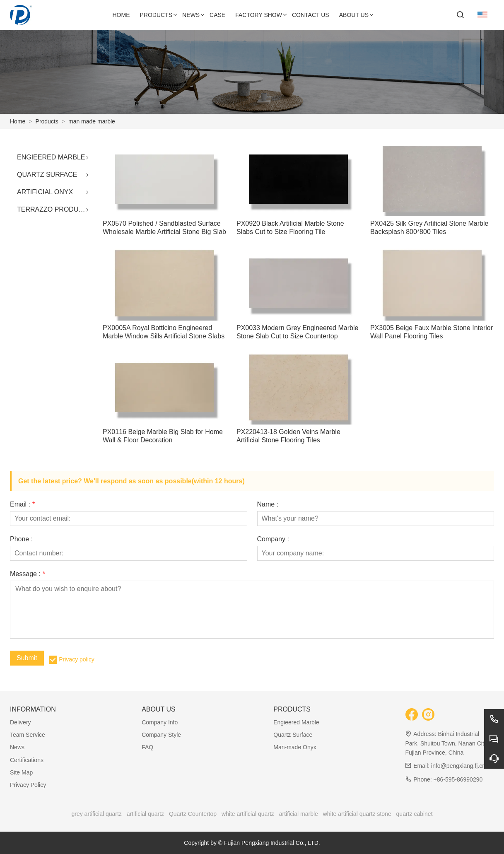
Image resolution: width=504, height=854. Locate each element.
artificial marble (299, 814)
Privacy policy (77, 659)
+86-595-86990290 (458, 779)
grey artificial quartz (96, 814)
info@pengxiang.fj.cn (458, 766)
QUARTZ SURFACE (47, 175)
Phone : (21, 539)
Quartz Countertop (193, 814)
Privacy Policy (28, 785)
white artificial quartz (248, 814)
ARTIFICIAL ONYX (45, 192)
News (17, 747)
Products (47, 121)
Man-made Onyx (295, 747)
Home (18, 121)
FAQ (147, 747)
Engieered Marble (296, 722)
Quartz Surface (293, 735)
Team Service (28, 735)
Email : (22, 504)
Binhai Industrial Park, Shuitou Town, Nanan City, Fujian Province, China (446, 743)
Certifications (27, 760)
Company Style (161, 735)
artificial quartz (145, 814)
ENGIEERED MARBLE (51, 157)
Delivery (20, 722)
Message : (28, 574)
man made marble (92, 121)
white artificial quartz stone (357, 814)
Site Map (21, 772)
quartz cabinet (415, 814)
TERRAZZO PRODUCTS (54, 209)
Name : (268, 504)
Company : (273, 539)
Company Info (160, 722)
